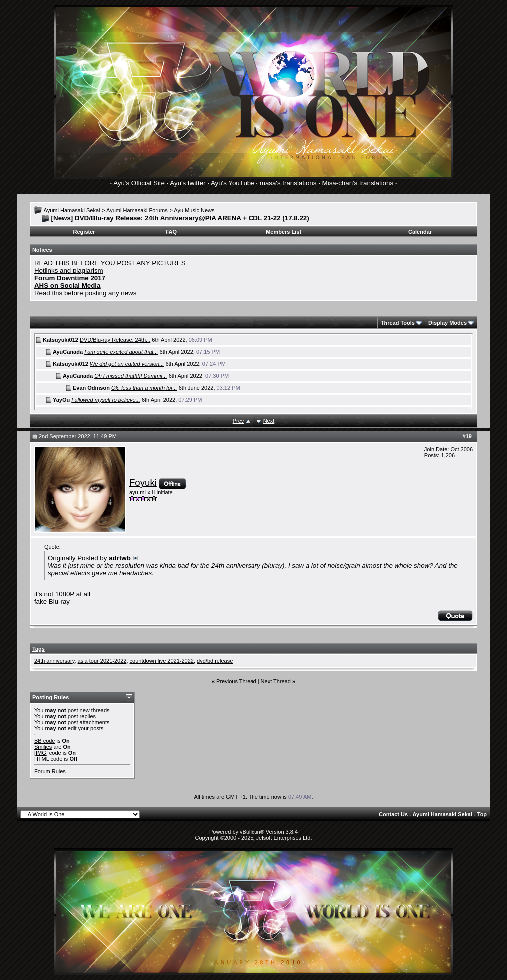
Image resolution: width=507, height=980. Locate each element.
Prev (238, 421)
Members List (284, 232)
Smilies (43, 747)
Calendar (420, 232)
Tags (39, 649)
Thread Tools (398, 323)
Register (84, 232)
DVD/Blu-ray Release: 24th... (115, 340)
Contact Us (393, 814)
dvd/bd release (215, 661)
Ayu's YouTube (233, 183)
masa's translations (288, 183)
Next (269, 421)
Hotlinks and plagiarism (69, 270)
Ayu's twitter (187, 183)
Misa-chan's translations (358, 183)
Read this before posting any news (86, 293)
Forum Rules (50, 771)
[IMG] (41, 753)
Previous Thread (236, 681)
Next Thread (276, 681)
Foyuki (143, 483)
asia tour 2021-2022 (102, 661)
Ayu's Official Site (139, 183)
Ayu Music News (194, 210)
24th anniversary (55, 661)
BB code (45, 741)
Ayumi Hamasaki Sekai (72, 210)
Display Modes (447, 323)
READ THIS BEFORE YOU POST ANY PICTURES (110, 263)
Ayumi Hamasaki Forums (137, 210)
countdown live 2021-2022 (162, 661)
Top (482, 814)
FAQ (171, 232)
